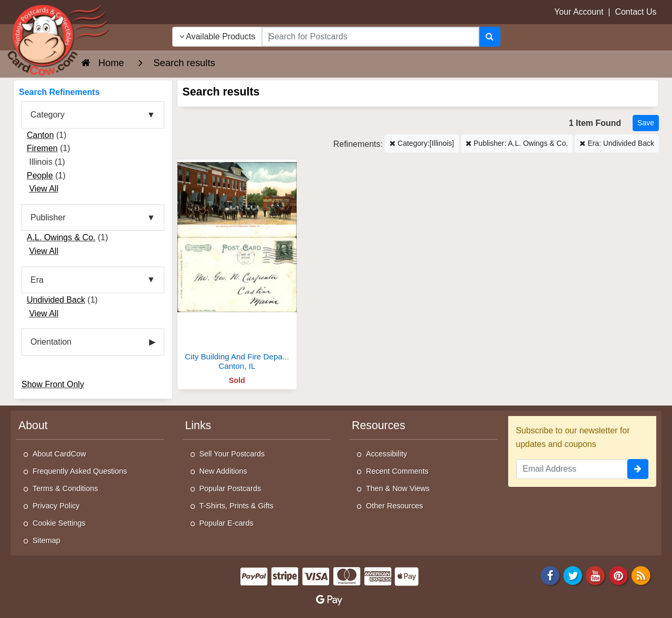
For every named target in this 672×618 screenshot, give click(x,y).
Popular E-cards (227, 523)
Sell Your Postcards (232, 454)
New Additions (223, 471)
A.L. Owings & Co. (61, 237)
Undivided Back (56, 300)
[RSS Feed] (641, 575)
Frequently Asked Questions (80, 471)
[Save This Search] (646, 123)
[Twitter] (573, 575)
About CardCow (59, 454)
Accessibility (386, 454)
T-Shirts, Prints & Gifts (237, 506)
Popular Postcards (230, 488)
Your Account (579, 12)
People (40, 175)
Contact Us (636, 12)
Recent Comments (397, 471)
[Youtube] (596, 575)
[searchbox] (370, 37)
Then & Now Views (398, 488)
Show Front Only (53, 384)
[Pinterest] (618, 575)
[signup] (638, 469)
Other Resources (395, 506)
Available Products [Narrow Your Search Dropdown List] (217, 36)
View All (44, 189)
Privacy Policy (56, 506)
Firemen (42, 148)
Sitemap (46, 540)
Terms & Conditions (65, 488)
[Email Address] (572, 469)
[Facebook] (550, 575)
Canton (40, 135)
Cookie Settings (59, 523)
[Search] (490, 37)
